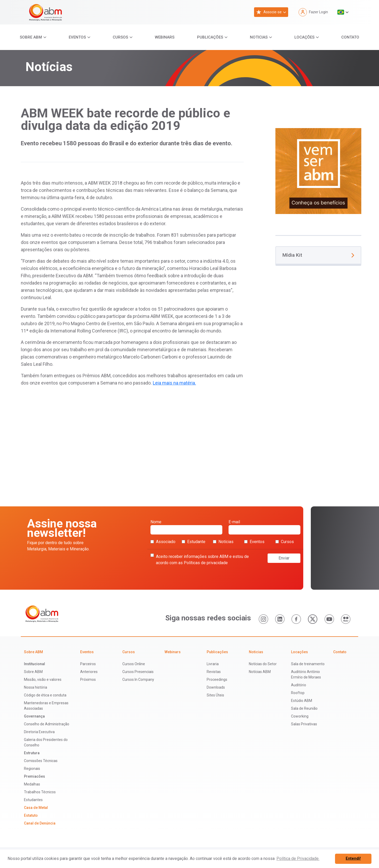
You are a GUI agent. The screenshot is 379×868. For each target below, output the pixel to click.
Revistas (214, 672)
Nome (186, 527)
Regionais (32, 769)
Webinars (165, 37)
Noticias (259, 37)
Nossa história (36, 687)
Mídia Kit (318, 255)
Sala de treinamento (308, 664)
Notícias (223, 542)
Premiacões (34, 776)
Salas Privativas (304, 724)
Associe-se (269, 12)
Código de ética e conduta (45, 695)
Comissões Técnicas (41, 761)
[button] (343, 12)
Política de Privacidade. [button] (298, 858)
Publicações (210, 37)
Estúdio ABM (302, 701)
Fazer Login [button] (313, 12)
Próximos (88, 680)
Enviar (284, 558)
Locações (304, 37)
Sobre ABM (31, 37)
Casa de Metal (36, 808)
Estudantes (33, 800)
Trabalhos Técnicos (40, 792)
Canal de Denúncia (40, 823)
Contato (350, 37)
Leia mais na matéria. (174, 383)
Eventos (77, 37)
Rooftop (298, 693)
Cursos (120, 37)
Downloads (216, 687)
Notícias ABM (260, 672)
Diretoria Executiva (39, 732)
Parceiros (88, 664)
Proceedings (217, 680)
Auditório (299, 685)
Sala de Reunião (304, 708)
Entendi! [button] (353, 858)
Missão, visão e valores (43, 680)
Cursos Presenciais (138, 672)
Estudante (194, 542)
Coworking (300, 716)
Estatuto (31, 815)
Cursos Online (134, 664)
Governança (34, 716)
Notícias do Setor (263, 664)
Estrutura (32, 753)
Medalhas (32, 784)
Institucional (34, 664)
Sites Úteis (215, 695)
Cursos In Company (138, 680)
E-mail (264, 527)
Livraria (213, 664)
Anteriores (89, 672)
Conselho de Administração (47, 724)
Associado (163, 542)
